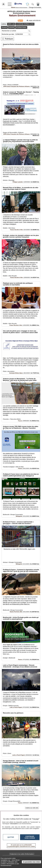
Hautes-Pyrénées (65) (16, 612)
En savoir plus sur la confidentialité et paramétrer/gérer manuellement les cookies (21, 846)
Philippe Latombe (18, 182)
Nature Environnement (22, 15)
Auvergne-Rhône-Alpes (16, 373)
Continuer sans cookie (30, 837)
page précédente (34, 20)
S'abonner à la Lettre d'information (22, 854)
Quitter (11, 837)
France (20, 421)
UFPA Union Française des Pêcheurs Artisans (16, 86)
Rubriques (9, 39)
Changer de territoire (35, 7)
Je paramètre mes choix (31, 862)
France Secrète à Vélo (16, 230)
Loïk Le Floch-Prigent (16, 707)
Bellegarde (19, 516)
